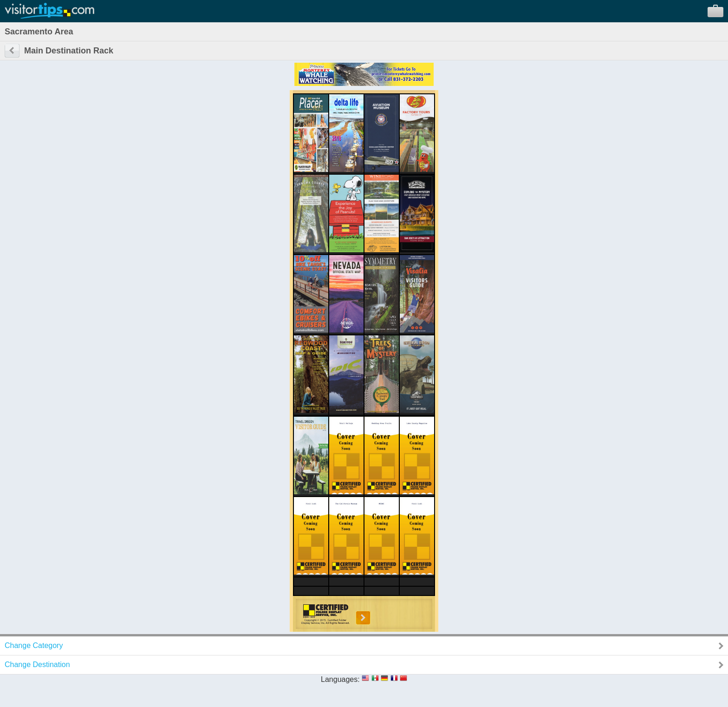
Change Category (34, 645)
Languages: (340, 679)
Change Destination (37, 664)
